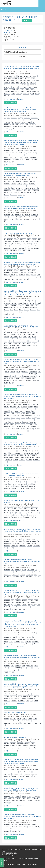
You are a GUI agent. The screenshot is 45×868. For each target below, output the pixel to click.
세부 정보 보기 (23, 56)
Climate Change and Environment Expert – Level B (19, 233)
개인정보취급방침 (33, 864)
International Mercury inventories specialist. (17, 712)
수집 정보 (22, 9)
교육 (17, 17)
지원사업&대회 (7, 17)
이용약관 (24, 864)
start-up (14, 20)
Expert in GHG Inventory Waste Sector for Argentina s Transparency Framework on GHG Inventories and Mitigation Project (22, 657)
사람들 (35, 17)
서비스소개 (11, 864)
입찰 (20, 17)
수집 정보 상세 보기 (10, 103)
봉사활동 (6, 20)
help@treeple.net (11, 855)
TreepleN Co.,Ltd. (16, 859)
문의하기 (18, 864)
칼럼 (10, 20)
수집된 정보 (7, 32)
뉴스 (23, 17)
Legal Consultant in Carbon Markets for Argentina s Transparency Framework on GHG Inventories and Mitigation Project (22, 562)
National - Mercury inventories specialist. (16, 737)
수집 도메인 (22, 48)
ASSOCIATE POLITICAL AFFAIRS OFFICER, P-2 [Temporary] (21, 326)
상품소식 (27, 17)
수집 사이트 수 (8, 30)
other (19, 20)
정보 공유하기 (27, 20)
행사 (32, 17)
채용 (13, 17)
